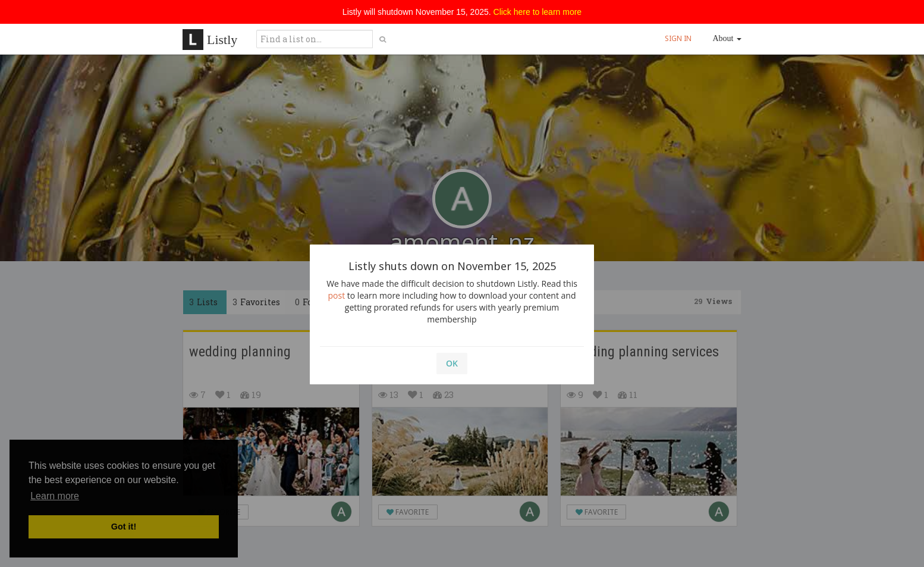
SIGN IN (678, 38)
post (337, 295)
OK (452, 363)
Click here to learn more (538, 12)
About (727, 38)
